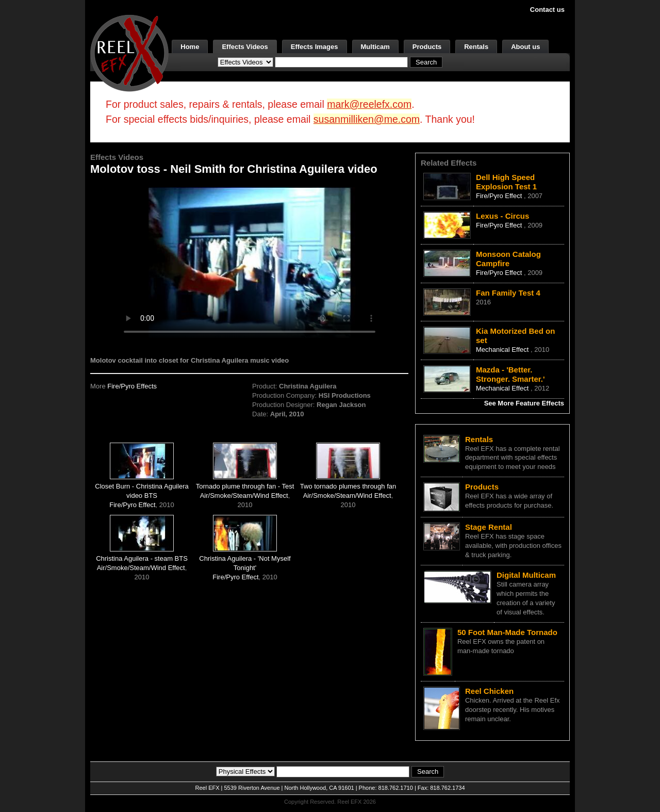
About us (525, 47)
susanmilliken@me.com (367, 119)
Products (427, 47)
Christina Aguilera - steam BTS (142, 558)
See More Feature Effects (524, 403)
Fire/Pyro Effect (132, 505)
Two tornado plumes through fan (348, 486)
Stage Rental (489, 527)
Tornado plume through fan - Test (245, 486)
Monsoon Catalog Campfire (508, 259)
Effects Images (315, 47)
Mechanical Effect (503, 350)
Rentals (476, 47)
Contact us (547, 10)
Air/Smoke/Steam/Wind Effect (244, 496)
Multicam (375, 47)
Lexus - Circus (502, 216)
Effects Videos (245, 47)
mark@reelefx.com (369, 104)
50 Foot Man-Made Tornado (507, 632)
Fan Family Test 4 (508, 293)
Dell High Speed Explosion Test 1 (506, 182)
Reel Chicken (489, 691)
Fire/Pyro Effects (132, 386)
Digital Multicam (526, 575)
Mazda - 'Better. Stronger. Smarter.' (510, 374)
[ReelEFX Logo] (129, 52)
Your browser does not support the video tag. (250, 262)
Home (190, 47)
